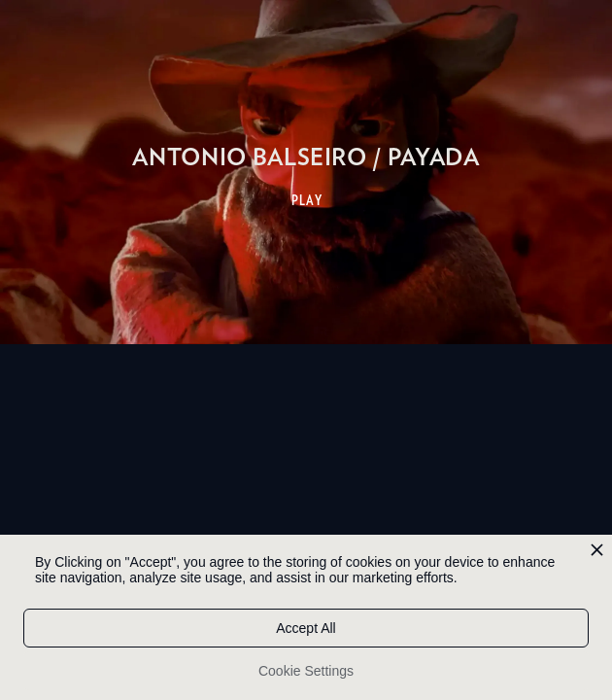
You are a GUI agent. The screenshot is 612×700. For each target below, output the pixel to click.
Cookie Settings (306, 671)
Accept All (306, 628)
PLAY (307, 200)
